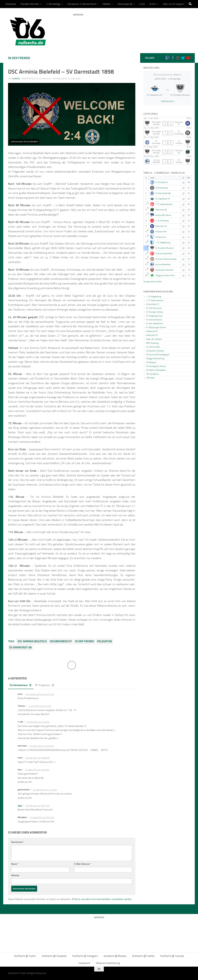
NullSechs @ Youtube (172, 956)
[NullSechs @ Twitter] (183, 58)
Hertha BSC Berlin (163, 215)
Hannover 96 (161, 210)
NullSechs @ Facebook (54, 956)
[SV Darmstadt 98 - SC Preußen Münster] (167, 141)
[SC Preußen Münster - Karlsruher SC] (167, 122)
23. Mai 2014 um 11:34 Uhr (45, 790)
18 (183, 182)
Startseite (11, 4)
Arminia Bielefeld (163, 264)
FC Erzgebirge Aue (154, 316)
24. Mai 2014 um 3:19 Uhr (38, 722)
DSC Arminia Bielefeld (32, 641)
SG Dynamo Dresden (164, 270)
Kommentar (18, 842)
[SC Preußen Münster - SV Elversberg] (167, 131)
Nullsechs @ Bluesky (115, 956)
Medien (107, 4)
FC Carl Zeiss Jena (154, 308)
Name (15, 864)
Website (15, 875)
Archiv (153, 4)
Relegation (105, 641)
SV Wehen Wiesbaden (156, 370)
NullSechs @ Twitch (25, 956)
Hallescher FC (152, 331)
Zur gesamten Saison (153, 281)
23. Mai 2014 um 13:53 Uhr (37, 770)
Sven (20, 806)
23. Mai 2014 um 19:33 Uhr (42, 746)
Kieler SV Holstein (154, 339)
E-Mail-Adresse (82, 864)
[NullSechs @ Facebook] (173, 58)
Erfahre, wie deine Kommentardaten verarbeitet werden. (102, 899)
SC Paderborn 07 (163, 199)
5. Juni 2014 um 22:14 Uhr (40, 706)
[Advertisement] (131, 30)
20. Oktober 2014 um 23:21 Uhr (40, 694)
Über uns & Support (173, 4)
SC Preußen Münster (165, 248)
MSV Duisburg (153, 343)
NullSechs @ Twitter (143, 956)
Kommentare (21, 685)
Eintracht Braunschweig (166, 259)
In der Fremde (19, 58)
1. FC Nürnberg (162, 221)
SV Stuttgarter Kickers (156, 366)
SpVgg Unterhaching (155, 358)
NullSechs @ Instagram (85, 956)
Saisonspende (125, 4)
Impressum (84, 963)
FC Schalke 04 (162, 182)
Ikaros (16, 79)
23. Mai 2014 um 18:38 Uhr (38, 758)
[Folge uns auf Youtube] (188, 58)
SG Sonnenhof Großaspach (158, 355)
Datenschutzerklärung (108, 963)
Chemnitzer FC (153, 304)
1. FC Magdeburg (163, 243)
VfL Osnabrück (153, 374)
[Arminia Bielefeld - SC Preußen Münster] (167, 160)
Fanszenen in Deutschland (82, 4)
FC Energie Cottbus (155, 312)
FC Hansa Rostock (154, 320)
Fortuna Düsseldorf (164, 253)
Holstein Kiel (161, 232)
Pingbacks (45, 685)
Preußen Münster (30, 4)
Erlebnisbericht (61, 641)
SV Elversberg (162, 188)
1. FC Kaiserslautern (164, 204)
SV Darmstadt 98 (20, 647)
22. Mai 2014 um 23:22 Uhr (42, 817)
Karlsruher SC (161, 226)
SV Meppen (151, 362)
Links (142, 4)
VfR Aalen (151, 378)
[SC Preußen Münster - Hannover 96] (167, 150)
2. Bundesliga (53, 4)
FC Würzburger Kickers (156, 327)
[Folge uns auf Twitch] (167, 58)
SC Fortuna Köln (153, 347)
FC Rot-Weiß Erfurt (155, 323)
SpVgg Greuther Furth (165, 275)
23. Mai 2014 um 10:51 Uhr (38, 806)
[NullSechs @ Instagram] (178, 58)
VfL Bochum (161, 237)
